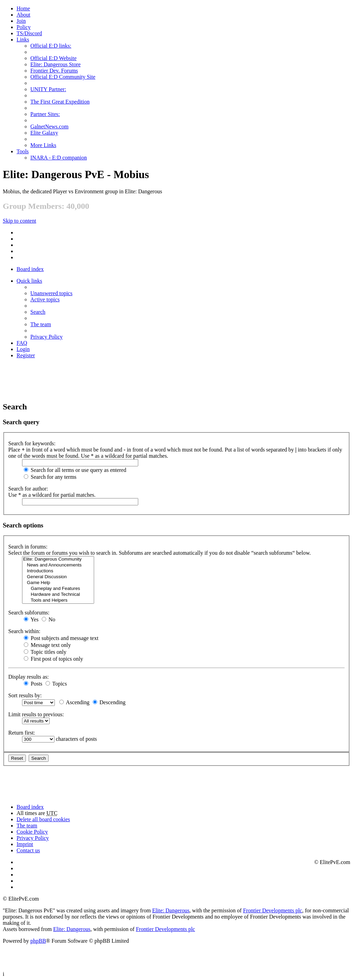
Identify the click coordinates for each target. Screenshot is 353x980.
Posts (33, 684)
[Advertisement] (176, 380)
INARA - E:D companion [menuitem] (59, 158)
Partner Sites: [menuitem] (45, 114)
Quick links (29, 281)
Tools (23, 151)
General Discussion (58, 577)
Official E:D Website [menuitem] (53, 58)
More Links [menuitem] (43, 145)
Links (23, 40)
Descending (109, 702)
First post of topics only (53, 659)
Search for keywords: (32, 443)
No (49, 619)
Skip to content (19, 221)
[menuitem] (23, 15)
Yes (31, 619)
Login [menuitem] (23, 349)
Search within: (24, 631)
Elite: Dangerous (171, 910)
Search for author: (28, 489)
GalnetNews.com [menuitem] (49, 127)
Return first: (22, 733)
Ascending (74, 702)
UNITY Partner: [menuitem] (48, 89)
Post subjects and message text (61, 638)
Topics (56, 684)
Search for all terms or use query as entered (75, 470)
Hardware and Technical (58, 595)
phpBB (38, 941)
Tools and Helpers (58, 600)
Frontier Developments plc (273, 910)
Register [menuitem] (26, 355)
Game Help (58, 583)
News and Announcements (58, 565)
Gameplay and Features (58, 589)
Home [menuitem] (23, 8)
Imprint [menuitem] (25, 844)
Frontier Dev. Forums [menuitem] (54, 71)
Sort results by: (25, 695)
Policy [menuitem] (24, 27)
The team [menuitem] (41, 324)
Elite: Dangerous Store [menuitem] (56, 64)
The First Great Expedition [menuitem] (60, 102)
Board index (30, 269)
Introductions (58, 571)
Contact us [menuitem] (28, 850)
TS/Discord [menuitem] (29, 33)
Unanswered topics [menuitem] (51, 293)
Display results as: (28, 677)
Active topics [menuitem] (45, 299)
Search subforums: (29, 613)
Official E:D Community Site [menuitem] (63, 77)
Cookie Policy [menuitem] (32, 832)
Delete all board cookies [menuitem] (43, 819)
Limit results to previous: (36, 714)
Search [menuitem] (38, 312)
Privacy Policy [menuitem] (47, 337)
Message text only (47, 645)
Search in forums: (28, 547)
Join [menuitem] (21, 21)
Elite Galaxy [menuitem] (44, 133)
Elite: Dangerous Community (58, 559)
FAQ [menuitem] (22, 343)
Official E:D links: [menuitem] (51, 46)
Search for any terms (50, 477)
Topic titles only (45, 652)
